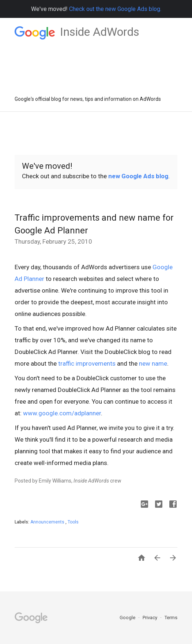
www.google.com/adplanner (62, 413)
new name (153, 363)
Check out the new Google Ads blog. (115, 9)
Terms (171, 618)
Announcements (48, 522)
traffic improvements (87, 363)
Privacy (150, 618)
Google (128, 618)
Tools (73, 522)
